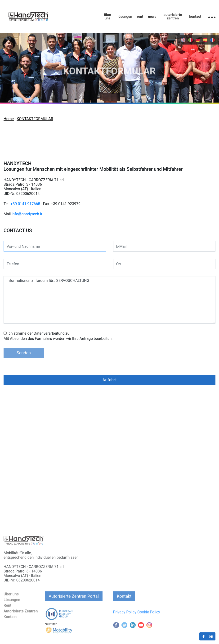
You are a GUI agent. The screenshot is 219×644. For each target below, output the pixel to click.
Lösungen (12, 616)
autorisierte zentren (173, 17)
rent (140, 17)
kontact (195, 17)
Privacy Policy (125, 628)
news (152, 17)
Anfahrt (109, 380)
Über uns (11, 610)
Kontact (10, 633)
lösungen (125, 17)
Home (9, 119)
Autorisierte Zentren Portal (74, 612)
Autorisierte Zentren (21, 627)
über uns (107, 17)
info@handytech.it (27, 214)
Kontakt (124, 612)
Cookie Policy (149, 628)
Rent (7, 621)
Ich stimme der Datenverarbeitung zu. (39, 333)
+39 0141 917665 (25, 204)
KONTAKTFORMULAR (35, 119)
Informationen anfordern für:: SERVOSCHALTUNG (109, 300)
